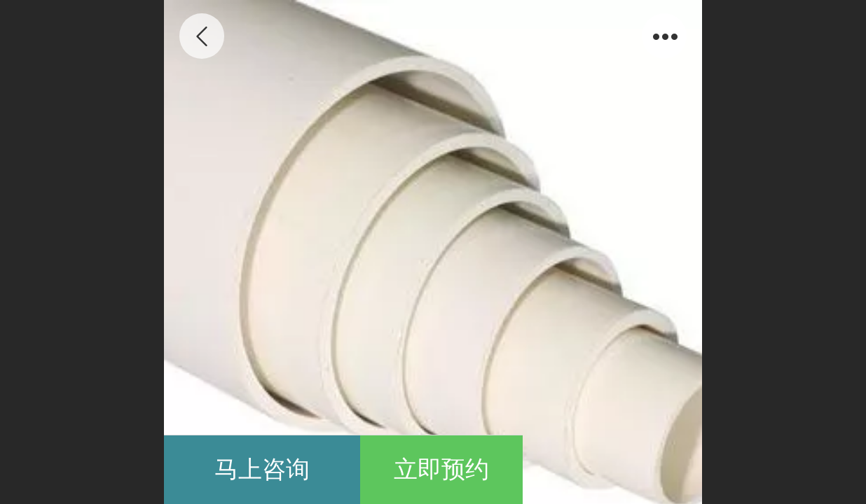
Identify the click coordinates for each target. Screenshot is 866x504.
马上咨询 (262, 469)
